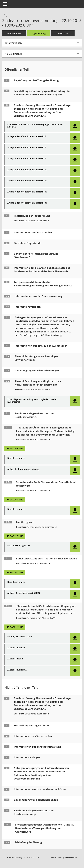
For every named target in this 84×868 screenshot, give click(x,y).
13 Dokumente (14, 54)
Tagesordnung (38, 33)
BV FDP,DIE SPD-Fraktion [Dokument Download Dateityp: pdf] (20, 637)
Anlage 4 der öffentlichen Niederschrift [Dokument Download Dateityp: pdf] (27, 159)
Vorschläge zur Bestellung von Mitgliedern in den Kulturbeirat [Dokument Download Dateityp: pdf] (32, 401)
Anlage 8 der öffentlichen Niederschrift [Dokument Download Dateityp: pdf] (27, 203)
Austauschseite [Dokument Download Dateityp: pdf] (15, 659)
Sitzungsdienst (67, 858)
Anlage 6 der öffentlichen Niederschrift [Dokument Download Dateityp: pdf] (27, 181)
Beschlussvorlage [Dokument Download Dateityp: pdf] (16, 458)
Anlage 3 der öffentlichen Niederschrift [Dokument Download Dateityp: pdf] (27, 148)
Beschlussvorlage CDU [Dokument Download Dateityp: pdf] (19, 546)
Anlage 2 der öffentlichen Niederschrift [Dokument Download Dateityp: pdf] (27, 137)
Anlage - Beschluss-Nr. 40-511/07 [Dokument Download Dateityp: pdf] (24, 593)
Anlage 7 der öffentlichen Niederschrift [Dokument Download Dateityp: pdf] (27, 192)
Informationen (14, 33)
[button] (75, 126)
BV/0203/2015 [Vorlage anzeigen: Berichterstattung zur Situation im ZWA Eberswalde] (16, 572)
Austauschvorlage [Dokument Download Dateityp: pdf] (16, 648)
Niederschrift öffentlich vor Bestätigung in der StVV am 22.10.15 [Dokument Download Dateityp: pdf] (35, 126)
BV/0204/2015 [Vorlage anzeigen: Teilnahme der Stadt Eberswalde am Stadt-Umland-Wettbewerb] (16, 500)
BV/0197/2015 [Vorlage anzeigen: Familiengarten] (16, 536)
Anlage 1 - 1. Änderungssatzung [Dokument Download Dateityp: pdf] (23, 469)
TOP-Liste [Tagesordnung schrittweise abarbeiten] (63, 33)
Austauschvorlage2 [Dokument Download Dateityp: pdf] (17, 670)
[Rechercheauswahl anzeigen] (5, 16)
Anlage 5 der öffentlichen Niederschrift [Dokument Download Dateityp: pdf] (27, 170)
